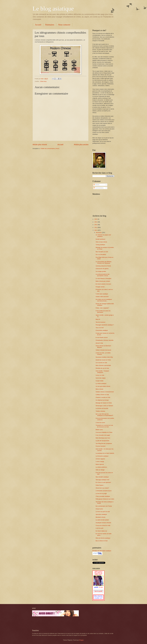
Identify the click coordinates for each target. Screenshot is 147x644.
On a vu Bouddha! (101, 255)
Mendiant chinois (100, 517)
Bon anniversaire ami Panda (104, 506)
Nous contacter (64, 25)
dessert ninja (99, 343)
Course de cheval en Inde (103, 525)
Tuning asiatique (100, 245)
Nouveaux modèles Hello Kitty (104, 357)
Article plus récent (40, 145)
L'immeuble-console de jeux (104, 491)
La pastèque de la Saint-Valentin (105, 453)
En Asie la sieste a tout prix (103, 284)
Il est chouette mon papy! (103, 435)
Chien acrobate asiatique (103, 496)
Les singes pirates (101, 271)
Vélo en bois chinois (101, 242)
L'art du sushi (99, 528)
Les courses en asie (101, 363)
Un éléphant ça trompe (102, 400)
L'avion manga (100, 462)
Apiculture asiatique (101, 514)
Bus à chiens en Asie (102, 541)
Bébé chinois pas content (103, 281)
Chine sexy (43, 81)
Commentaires (98, 188)
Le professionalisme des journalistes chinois (103, 275)
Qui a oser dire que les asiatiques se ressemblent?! (104, 415)
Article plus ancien (81, 145)
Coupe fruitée (99, 381)
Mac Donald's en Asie (102, 252)
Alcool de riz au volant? (102, 488)
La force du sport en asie (103, 512)
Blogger (81, 640)
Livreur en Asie (100, 375)
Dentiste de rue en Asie (102, 368)
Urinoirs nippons (100, 459)
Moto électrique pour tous (103, 438)
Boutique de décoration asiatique (102, 551)
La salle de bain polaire (102, 520)
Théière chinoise (100, 411)
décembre (99, 233)
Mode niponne (100, 464)
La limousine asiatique (102, 456)
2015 (96, 219)
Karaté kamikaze (100, 239)
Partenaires (50, 25)
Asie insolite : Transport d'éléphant (102, 372)
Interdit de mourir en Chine (103, 360)
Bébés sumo (99, 430)
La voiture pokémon (101, 467)
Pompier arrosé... (101, 287)
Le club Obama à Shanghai (103, 278)
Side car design (100, 470)
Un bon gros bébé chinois (103, 386)
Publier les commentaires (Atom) (50, 149)
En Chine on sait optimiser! (103, 482)
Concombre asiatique (102, 330)
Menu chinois (99, 389)
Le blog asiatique (53, 9)
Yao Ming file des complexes (104, 443)
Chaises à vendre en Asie (103, 397)
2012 (96, 227)
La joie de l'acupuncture (102, 441)
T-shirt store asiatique (102, 294)
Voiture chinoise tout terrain (103, 350)
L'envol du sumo (100, 423)
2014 (96, 222)
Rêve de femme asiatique (103, 538)
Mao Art (98, 319)
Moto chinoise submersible (103, 365)
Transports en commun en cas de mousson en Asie (104, 426)
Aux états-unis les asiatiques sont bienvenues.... (104, 300)
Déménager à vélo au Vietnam (104, 406)
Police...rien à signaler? (102, 308)
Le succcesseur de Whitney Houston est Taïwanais (103, 262)
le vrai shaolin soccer (102, 337)
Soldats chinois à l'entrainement (105, 392)
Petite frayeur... (100, 485)
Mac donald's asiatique (102, 477)
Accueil (38, 25)
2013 (96, 225)
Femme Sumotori (101, 446)
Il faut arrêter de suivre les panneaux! (103, 312)
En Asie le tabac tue (101, 531)
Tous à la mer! (100, 328)
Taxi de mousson (100, 322)
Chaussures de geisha (102, 269)
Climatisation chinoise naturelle (104, 340)
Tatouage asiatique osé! (102, 480)
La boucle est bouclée (102, 408)
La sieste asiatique (101, 383)
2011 (96, 230)
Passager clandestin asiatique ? (105, 325)
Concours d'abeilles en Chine (104, 432)
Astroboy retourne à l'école (103, 266)
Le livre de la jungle (101, 493)
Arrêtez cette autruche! (102, 297)
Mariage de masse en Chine (104, 403)
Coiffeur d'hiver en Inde (102, 395)
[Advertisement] (55, 623)
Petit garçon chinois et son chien (105, 499)
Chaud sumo (99, 509)
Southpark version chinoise (103, 523)
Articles (96, 185)
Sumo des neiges (101, 378)
